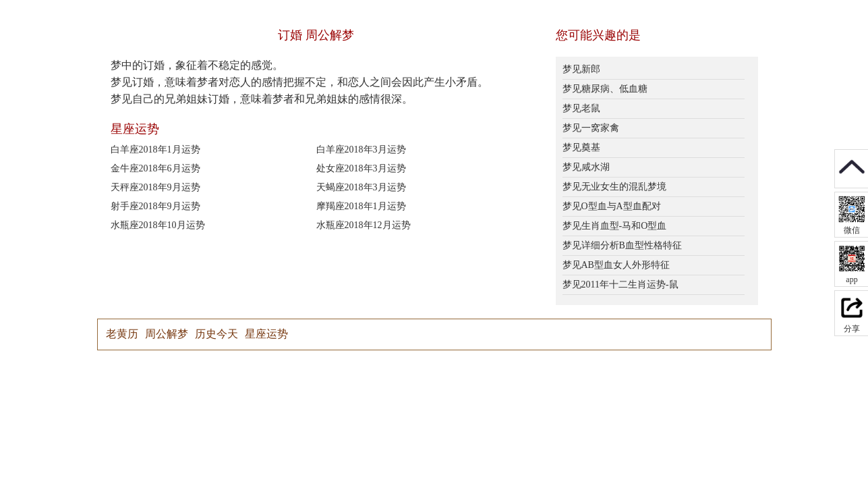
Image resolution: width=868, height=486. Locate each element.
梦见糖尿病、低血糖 (605, 89)
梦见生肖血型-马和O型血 (615, 226)
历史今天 (216, 334)
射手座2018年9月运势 (155, 206)
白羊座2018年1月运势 (155, 150)
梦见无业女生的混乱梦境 (614, 187)
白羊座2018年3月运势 (361, 150)
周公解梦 (167, 334)
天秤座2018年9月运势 (155, 187)
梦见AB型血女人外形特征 (616, 265)
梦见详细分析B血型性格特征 (622, 245)
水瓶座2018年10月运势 (158, 225)
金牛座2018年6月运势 (155, 168)
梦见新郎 (581, 69)
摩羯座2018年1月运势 (361, 206)
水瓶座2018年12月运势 (364, 225)
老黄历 (122, 334)
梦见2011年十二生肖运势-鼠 (620, 285)
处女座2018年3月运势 (361, 168)
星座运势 (266, 334)
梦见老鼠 (581, 108)
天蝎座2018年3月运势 (361, 187)
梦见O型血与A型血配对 (612, 206)
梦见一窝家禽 (591, 128)
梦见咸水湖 (586, 167)
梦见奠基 (581, 147)
